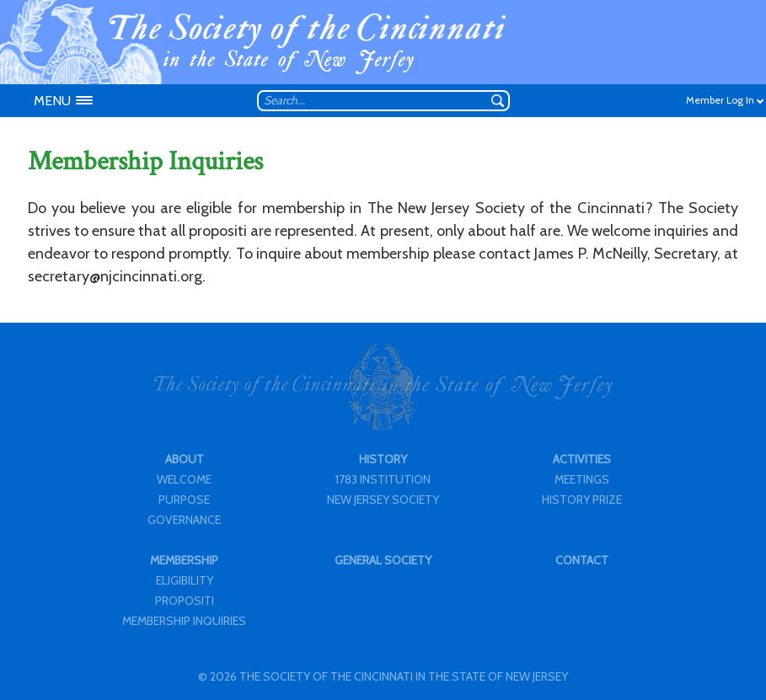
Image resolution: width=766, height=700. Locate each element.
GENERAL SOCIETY (383, 560)
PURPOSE (184, 500)
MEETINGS (582, 479)
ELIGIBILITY (185, 580)
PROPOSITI (185, 601)
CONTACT (582, 560)
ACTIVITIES (582, 459)
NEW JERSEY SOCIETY (383, 500)
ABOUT (185, 459)
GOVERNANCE (184, 520)
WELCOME (184, 479)
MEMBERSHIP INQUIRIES (184, 621)
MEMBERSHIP (184, 560)
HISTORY (383, 459)
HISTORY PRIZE (582, 500)
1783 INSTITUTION (383, 479)
